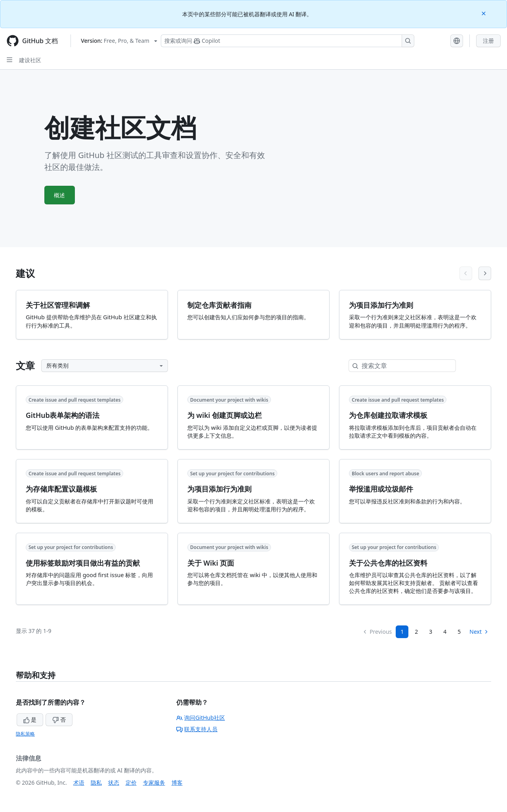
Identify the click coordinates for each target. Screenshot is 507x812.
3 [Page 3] (431, 632)
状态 (114, 782)
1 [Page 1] (402, 632)
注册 (488, 41)
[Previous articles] (466, 273)
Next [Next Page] (479, 632)
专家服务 (154, 782)
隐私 (96, 782)
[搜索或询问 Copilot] (288, 41)
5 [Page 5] (459, 632)
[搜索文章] (409, 366)
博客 (177, 782)
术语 (79, 782)
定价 (131, 782)
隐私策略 (25, 734)
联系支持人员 (197, 729)
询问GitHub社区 (201, 718)
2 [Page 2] (416, 632)
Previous (377, 632)
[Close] (484, 13)
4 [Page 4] (445, 632)
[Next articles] (485, 273)
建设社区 (30, 60)
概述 (60, 195)
